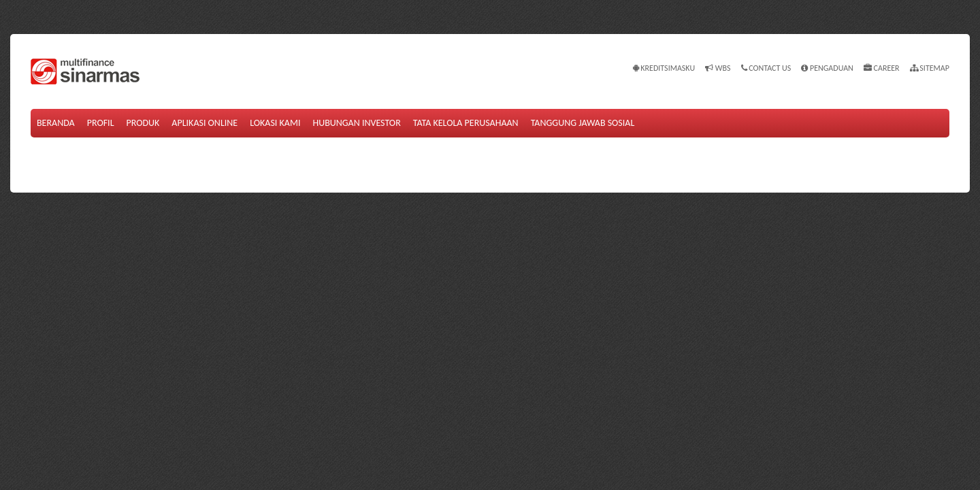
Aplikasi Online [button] (205, 123)
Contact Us (766, 68)
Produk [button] (143, 123)
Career (882, 68)
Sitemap (930, 68)
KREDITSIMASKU (664, 68)
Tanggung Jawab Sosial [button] (583, 123)
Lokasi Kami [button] (275, 123)
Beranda (56, 123)
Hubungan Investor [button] (356, 123)
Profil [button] (101, 123)
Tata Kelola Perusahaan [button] (466, 123)
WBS (718, 68)
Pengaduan (827, 68)
